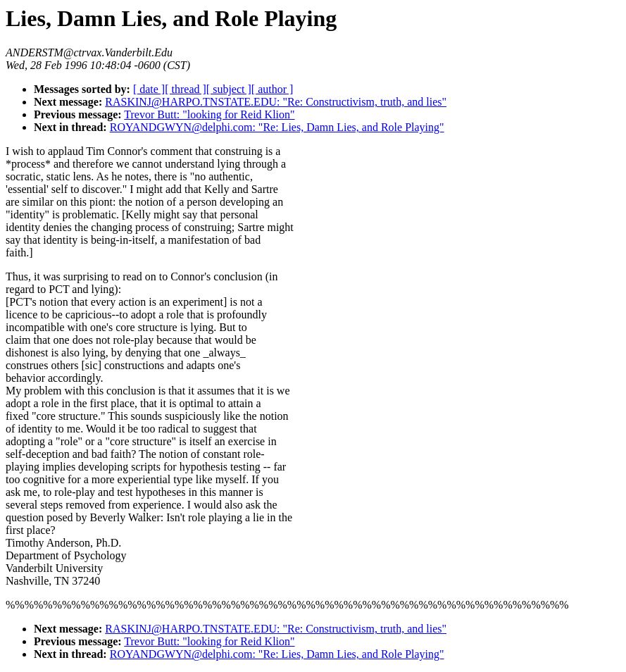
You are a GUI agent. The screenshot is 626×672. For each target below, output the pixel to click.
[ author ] (273, 89)
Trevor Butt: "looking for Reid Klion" (209, 114)
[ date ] (149, 89)
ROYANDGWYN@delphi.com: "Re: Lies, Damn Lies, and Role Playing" (277, 127)
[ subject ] (229, 89)
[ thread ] (186, 89)
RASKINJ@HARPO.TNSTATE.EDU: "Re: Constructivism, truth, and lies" (276, 102)
